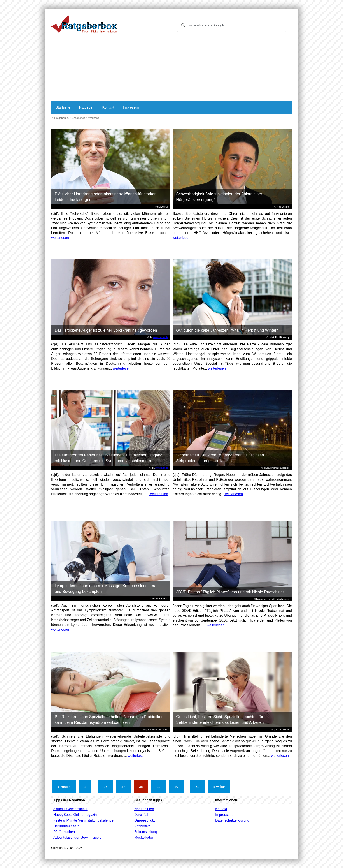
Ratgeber (86, 107)
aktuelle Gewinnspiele (70, 809)
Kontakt (108, 107)
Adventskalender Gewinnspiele (77, 837)
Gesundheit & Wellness (85, 118)
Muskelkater (144, 837)
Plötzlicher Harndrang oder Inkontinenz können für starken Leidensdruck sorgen (106, 197)
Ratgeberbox (60, 118)
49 (198, 787)
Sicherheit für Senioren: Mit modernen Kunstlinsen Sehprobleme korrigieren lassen (220, 458)
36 (106, 787)
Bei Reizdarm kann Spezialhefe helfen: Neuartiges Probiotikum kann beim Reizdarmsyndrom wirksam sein (110, 720)
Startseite (63, 107)
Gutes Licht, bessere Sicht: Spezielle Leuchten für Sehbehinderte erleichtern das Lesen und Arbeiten (220, 720)
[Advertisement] (171, 68)
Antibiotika (142, 826)
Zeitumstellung (146, 832)
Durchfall (141, 815)
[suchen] (231, 25)
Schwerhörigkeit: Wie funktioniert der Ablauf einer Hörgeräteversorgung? (219, 197)
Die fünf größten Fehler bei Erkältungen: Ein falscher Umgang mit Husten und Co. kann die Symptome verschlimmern (108, 458)
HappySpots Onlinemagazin (75, 815)
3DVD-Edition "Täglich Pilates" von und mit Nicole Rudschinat (230, 592)
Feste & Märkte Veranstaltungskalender (84, 820)
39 (159, 787)
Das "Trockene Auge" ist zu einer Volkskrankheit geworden (106, 330)
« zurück (64, 787)
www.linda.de (162, 468)
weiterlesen (60, 238)
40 (176, 787)
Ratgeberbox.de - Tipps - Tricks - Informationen (84, 24)
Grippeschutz (145, 820)
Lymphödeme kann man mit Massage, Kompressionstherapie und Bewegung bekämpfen (108, 589)
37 (123, 787)
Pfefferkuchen (64, 832)
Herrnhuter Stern (66, 826)
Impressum (132, 107)
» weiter (219, 787)
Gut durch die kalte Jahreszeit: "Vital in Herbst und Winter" (227, 330)
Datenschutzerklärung (232, 820)
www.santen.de (161, 337)
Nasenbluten (144, 809)
